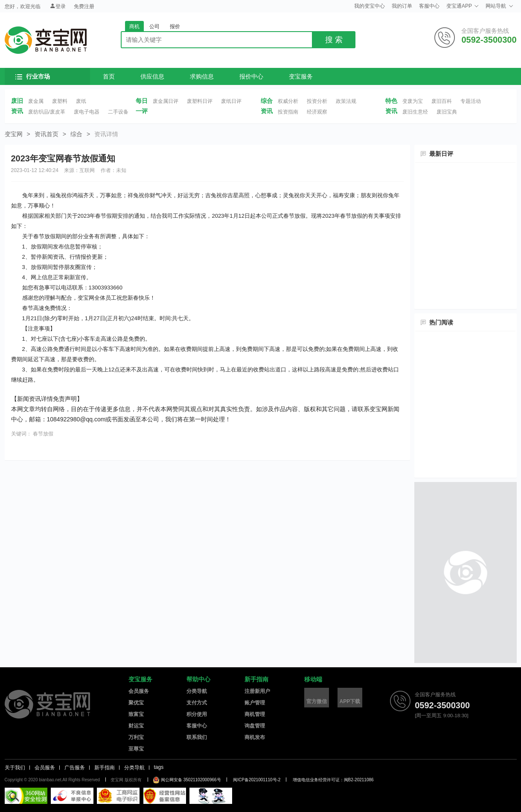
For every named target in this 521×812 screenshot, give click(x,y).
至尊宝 (136, 749)
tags (159, 767)
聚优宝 (136, 703)
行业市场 (33, 76)
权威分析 (288, 101)
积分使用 (197, 714)
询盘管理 (255, 726)
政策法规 (346, 101)
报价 (175, 26)
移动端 (313, 679)
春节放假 (43, 434)
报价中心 (251, 76)
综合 (76, 134)
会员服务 (139, 691)
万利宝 (136, 737)
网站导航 (499, 6)
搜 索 (334, 40)
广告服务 (75, 768)
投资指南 (288, 112)
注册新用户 (257, 691)
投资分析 (317, 101)
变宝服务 (301, 76)
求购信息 (202, 76)
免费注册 (84, 6)
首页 (109, 76)
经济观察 (317, 112)
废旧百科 (442, 101)
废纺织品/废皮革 (47, 112)
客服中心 (429, 6)
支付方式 (197, 703)
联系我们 (197, 737)
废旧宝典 (447, 112)
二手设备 (118, 112)
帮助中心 (198, 679)
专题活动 (471, 101)
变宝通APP (463, 6)
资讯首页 (47, 134)
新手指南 (256, 679)
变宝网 (46, 40)
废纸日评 (231, 101)
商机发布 (255, 737)
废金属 (36, 101)
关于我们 (15, 768)
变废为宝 (413, 101)
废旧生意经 (415, 112)
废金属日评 (166, 101)
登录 (58, 6)
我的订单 (402, 6)
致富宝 (136, 714)
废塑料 (60, 101)
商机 (134, 26)
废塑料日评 (200, 101)
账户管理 (255, 703)
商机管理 (255, 714)
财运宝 (136, 726)
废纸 (81, 101)
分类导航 (197, 691)
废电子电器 (87, 112)
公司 (154, 26)
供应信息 (152, 76)
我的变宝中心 (370, 6)
